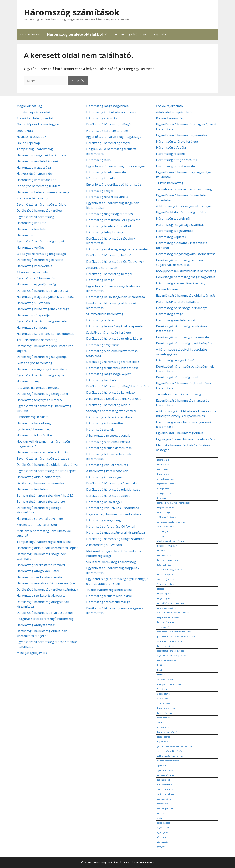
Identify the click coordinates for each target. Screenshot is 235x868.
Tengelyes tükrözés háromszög (179, 394)
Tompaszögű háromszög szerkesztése (44, 542)
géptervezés (162, 837)
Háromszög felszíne (170, 154)
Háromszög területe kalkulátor (178, 302)
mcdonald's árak (164, 799)
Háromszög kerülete (31, 223)
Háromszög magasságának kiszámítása (46, 297)
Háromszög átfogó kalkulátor (38, 571)
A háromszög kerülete (32, 417)
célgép (160, 818)
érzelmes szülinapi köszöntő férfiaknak (174, 632)
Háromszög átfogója (171, 147)
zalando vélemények (166, 789)
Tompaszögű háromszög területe (41, 501)
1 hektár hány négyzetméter (169, 570)
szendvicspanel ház (166, 808)
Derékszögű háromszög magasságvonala (186, 277)
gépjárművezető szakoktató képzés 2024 (175, 746)
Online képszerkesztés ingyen (38, 124)
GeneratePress (144, 862)
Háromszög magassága (34, 167)
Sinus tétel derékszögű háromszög (111, 562)
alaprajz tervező (164, 488)
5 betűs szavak (163, 689)
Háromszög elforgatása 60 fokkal (111, 526)
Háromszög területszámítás (176, 166)
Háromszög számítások (72, 12)
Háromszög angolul (31, 381)
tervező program (164, 498)
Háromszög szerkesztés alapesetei (41, 595)
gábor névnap (163, 460)
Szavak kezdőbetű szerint (35, 118)
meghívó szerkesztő (166, 508)
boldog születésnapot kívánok (170, 684)
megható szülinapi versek (168, 617)
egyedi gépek (163, 832)
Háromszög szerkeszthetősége (108, 602)
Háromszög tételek (100, 429)
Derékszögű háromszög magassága (42, 291)
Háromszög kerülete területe (107, 131)
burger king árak (164, 598)
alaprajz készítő (164, 493)
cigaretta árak (163, 765)
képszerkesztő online (166, 484)
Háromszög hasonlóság (34, 423)
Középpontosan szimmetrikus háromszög (186, 271)
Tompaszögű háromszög (35, 149)
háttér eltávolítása (165, 713)
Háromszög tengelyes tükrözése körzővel (46, 583)
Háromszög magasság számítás (110, 214)
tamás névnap (163, 465)
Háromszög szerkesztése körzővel (41, 565)
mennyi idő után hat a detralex (171, 603)
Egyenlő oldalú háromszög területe (182, 212)
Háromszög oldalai (100, 320)
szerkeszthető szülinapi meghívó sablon (174, 503)
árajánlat (161, 723)
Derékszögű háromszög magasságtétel (45, 613)
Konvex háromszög (170, 289)
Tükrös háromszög (170, 183)
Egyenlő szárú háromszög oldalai (180, 433)
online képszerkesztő (166, 479)
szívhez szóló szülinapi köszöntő (171, 522)
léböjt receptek (163, 665)
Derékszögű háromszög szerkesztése (113, 362)
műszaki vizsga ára (165, 574)
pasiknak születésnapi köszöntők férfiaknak (176, 637)
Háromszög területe (31, 229)
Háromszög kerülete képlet (176, 320)
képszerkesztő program (167, 708)
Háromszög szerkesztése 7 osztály (181, 283)
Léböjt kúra (25, 131)
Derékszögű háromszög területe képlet (114, 338)
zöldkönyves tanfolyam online (170, 756)
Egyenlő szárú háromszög (35, 217)
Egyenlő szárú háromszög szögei (40, 241)
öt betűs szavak (164, 703)
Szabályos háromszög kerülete (109, 332)
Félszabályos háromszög (34, 363)
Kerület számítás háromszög (37, 525)
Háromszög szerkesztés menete (39, 577)
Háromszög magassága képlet (108, 374)
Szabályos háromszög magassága (41, 254)
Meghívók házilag (29, 106)
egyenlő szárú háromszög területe (172, 656)
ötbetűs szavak (163, 699)
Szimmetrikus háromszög (105, 314)
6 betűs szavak (163, 694)
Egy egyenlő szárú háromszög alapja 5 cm (187, 439)
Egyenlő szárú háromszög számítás (182, 135)
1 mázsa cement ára (166, 584)
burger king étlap (165, 594)
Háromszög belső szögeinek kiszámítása (116, 297)
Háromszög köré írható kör (36, 180)
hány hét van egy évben (167, 560)
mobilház (161, 813)
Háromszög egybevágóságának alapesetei (117, 249)
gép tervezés (162, 842)
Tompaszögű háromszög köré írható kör (46, 495)
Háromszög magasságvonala (107, 106)
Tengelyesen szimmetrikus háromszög (184, 189)
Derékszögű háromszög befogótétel (42, 394)
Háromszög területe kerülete (177, 141)
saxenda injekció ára (166, 579)
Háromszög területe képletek (38, 161)
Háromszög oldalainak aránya (39, 477)
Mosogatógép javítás (32, 653)
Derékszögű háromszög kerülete (40, 260)
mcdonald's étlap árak (166, 775)
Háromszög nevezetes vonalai (108, 197)
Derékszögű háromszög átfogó (108, 496)
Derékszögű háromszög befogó (109, 255)
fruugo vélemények (165, 785)
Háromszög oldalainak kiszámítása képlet (47, 548)
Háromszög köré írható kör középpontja (46, 334)
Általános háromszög (102, 268)
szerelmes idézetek (165, 680)
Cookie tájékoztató (169, 106)
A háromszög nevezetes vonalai (109, 435)
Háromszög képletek (171, 237)
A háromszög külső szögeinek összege (184, 206)
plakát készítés (163, 737)
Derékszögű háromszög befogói (109, 274)
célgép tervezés (163, 823)
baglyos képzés (163, 742)
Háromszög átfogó (170, 314)
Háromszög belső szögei (104, 502)
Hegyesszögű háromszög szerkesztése (114, 514)
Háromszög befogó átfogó (175, 360)
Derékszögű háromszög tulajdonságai (114, 489)
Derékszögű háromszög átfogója (110, 124)
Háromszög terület (30, 247)
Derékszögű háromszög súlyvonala (112, 483)
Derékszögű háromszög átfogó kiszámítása (117, 386)
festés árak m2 (163, 727)
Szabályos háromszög (32, 198)
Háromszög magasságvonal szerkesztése (186, 254)
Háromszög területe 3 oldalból (109, 226)
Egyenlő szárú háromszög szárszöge (43, 458)
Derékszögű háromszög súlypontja (42, 357)
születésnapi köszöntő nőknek (170, 641)
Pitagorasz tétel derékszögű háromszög (45, 619)
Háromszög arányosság (104, 520)
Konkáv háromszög (170, 118)
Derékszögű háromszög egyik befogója (184, 343)
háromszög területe (165, 646)
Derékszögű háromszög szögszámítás (183, 337)
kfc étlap (161, 589)
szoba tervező (163, 627)
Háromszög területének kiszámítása (112, 368)
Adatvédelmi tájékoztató (174, 112)
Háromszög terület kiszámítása (109, 448)
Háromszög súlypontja (33, 315)
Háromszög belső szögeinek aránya (182, 308)
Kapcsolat (160, 34)
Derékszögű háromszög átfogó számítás (115, 539)
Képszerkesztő (30, 34)
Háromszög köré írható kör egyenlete (113, 220)
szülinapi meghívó (165, 512)
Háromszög (25, 235)
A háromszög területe (32, 272)
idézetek (161, 675)
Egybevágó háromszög (33, 429)
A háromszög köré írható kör (107, 471)
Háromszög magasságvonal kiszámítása (116, 532)
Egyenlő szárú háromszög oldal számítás (186, 295)
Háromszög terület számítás (107, 172)
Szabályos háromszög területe (38, 186)
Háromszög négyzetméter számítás (42, 452)
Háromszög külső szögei (131, 34)
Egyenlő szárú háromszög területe (41, 204)
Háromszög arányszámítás (36, 625)
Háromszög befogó (100, 280)
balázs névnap (163, 469)
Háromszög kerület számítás (107, 465)
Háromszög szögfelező (103, 345)
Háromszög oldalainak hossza (108, 442)
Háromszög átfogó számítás (177, 160)
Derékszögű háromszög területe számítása (47, 589)
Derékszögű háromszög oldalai (109, 405)
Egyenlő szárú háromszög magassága (114, 137)
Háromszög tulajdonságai (105, 232)
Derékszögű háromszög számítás (40, 483)
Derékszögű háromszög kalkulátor (111, 392)
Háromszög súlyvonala (33, 303)
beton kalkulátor (164, 565)
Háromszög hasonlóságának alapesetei (115, 326)
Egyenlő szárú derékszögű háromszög (114, 184)
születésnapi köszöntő (167, 517)
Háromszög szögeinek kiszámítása (42, 155)
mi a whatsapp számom (167, 608)
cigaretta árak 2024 (165, 770)
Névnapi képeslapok (31, 137)
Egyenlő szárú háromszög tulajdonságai (116, 166)
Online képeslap (28, 143)
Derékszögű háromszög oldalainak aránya (47, 464)
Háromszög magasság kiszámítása (42, 369)
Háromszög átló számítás (105, 423)
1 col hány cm (163, 531)
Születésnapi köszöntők (34, 112)
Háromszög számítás (102, 118)
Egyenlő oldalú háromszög (36, 278)
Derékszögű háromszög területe (40, 210)
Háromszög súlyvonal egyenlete (40, 519)
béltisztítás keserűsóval (167, 660)
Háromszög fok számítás (35, 435)
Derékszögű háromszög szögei (108, 143)
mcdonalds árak (164, 780)
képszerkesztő (163, 474)
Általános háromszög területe (38, 388)
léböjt (160, 670)
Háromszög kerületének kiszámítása (113, 508)
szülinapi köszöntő (165, 527)
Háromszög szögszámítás (175, 231)
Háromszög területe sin (34, 489)
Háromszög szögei (100, 191)
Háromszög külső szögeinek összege (43, 309)
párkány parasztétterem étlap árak (172, 541)
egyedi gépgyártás (164, 828)
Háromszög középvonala (35, 266)
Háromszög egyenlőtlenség (36, 284)
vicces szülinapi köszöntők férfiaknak (173, 613)
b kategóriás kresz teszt (167, 546)
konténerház (163, 804)
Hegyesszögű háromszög (35, 174)
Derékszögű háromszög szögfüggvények (115, 262)
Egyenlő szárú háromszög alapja (40, 375)
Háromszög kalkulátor (103, 178)
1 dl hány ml (163, 536)
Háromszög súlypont (32, 327)
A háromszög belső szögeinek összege (114, 399)
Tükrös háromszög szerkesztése (109, 590)
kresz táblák (162, 551)
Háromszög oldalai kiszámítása (109, 417)
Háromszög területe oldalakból (79, 34)
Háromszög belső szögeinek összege (43, 192)
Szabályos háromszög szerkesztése (112, 411)
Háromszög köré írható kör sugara (111, 112)
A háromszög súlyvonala (104, 545)
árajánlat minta (164, 718)
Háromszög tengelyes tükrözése (40, 400)
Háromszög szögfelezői (173, 218)
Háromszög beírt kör (101, 380)
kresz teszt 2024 (164, 555)
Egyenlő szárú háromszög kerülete (42, 321)
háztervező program (166, 622)
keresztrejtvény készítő (167, 732)
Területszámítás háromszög (37, 340)
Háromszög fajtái (99, 160)
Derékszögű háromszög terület (178, 377)
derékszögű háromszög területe (170, 651)
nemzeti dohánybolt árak (168, 761)
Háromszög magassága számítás (180, 225)
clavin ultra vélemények (167, 794)
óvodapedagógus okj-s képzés (169, 751)
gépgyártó (161, 847)
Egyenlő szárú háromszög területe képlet (46, 471)
